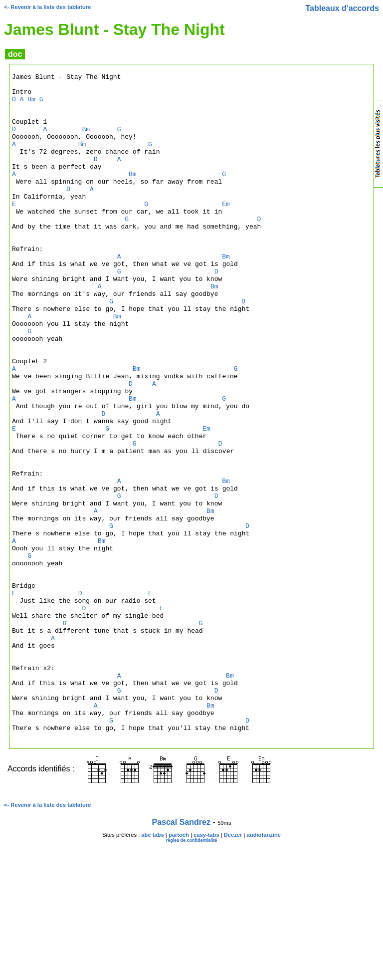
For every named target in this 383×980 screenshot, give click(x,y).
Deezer (233, 968)
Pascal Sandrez (181, 955)
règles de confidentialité (192, 974)
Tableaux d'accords (342, 8)
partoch (179, 968)
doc (15, 54)
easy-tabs (206, 968)
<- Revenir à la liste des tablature (47, 7)
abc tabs (152, 968)
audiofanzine (264, 968)
